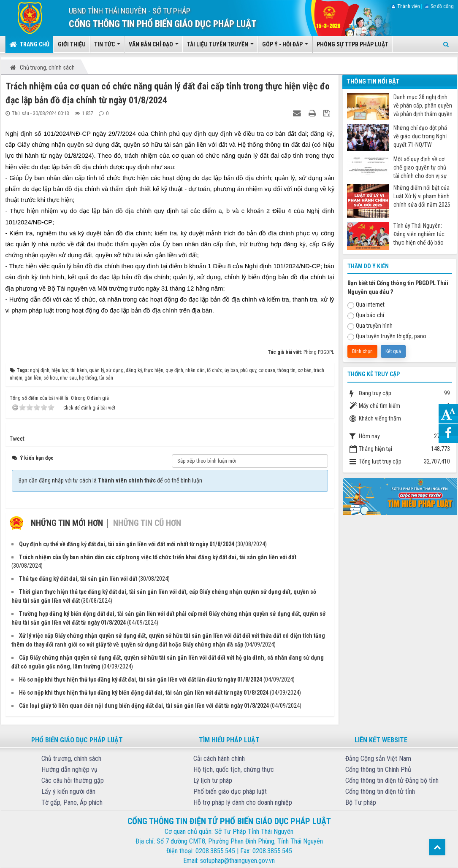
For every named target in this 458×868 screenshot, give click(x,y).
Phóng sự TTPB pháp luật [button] (352, 44)
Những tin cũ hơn (147, 523)
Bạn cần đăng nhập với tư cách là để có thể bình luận (110, 480)
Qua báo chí (366, 315)
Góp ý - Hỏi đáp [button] (285, 47)
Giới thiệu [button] (72, 44)
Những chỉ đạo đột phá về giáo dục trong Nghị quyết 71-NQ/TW (420, 136)
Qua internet (366, 305)
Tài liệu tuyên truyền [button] (220, 47)
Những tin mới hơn (67, 523)
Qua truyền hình (370, 326)
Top (437, 847)
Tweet (17, 439)
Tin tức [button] (107, 47)
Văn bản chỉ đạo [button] (154, 47)
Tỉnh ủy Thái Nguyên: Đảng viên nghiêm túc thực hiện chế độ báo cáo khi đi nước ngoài (419, 234)
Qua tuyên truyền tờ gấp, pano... (389, 337)
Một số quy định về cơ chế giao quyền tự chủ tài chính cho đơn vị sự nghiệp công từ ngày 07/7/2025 (420, 168)
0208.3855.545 (215, 851)
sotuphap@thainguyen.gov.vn (237, 861)
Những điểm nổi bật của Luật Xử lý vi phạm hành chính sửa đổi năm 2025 (422, 196)
